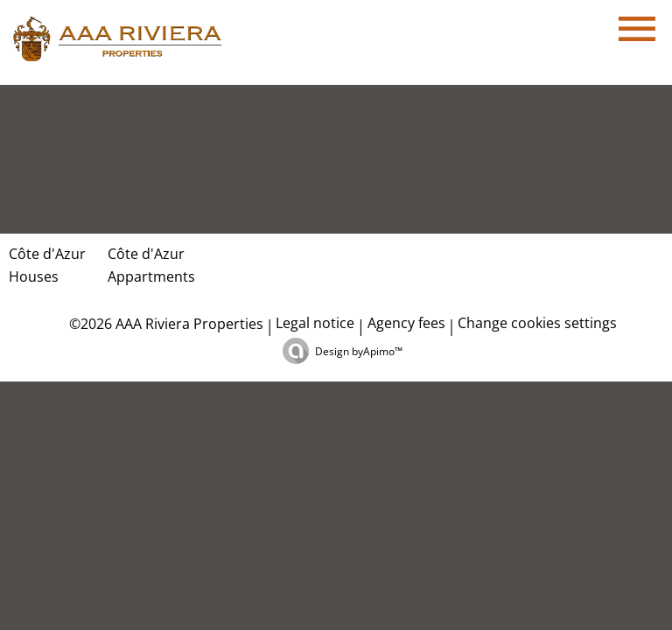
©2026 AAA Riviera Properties (164, 324)
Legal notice (315, 323)
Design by (359, 351)
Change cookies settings (537, 323)
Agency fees (406, 323)
